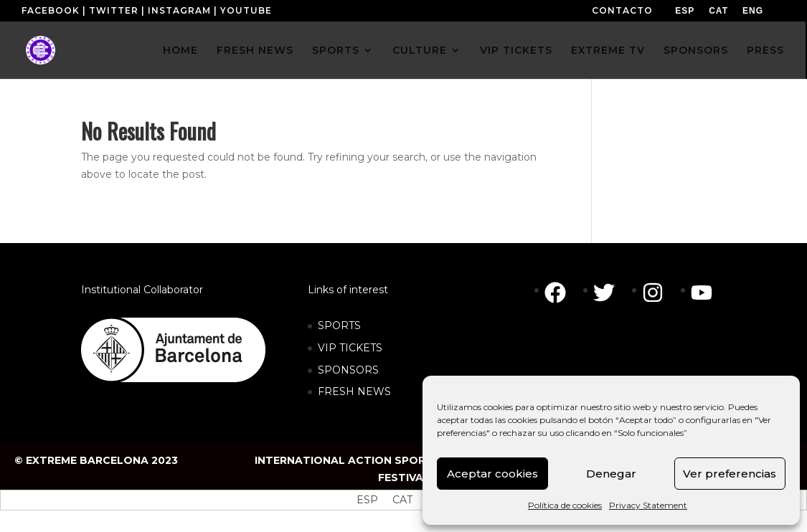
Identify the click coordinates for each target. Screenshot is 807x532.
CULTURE (420, 51)
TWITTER (114, 10)
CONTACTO (622, 10)
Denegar (611, 474)
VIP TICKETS (516, 51)
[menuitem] (685, 11)
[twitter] (611, 293)
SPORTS (336, 51)
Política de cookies (565, 505)
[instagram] (660, 293)
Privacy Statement (648, 505)
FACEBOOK (51, 10)
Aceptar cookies (492, 474)
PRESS (765, 51)
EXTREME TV (608, 51)
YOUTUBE (246, 10)
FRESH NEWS (255, 51)
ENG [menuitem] (753, 11)
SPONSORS (696, 51)
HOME (180, 51)
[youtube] (705, 293)
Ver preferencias (730, 474)
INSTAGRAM (179, 10)
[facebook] (562, 293)
